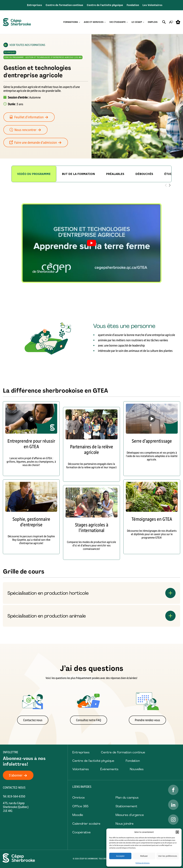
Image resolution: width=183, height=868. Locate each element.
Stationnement (126, 806)
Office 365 (80, 806)
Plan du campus (127, 798)
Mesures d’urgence (130, 815)
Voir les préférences (168, 856)
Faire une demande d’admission (37, 142)
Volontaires (81, 769)
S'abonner (20, 775)
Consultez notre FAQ (89, 720)
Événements (109, 769)
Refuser (144, 856)
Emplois (153, 22)
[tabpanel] (91, 243)
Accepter (120, 856)
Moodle (78, 815)
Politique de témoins (143, 863)
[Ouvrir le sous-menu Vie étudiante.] (127, 22)
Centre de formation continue (64, 5)
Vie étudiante (118, 22)
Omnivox (79, 798)
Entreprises (35, 5)
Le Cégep (137, 22)
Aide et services (94, 22)
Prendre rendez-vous (147, 720)
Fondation (133, 5)
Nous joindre (125, 824)
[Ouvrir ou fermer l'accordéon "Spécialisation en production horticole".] (91, 593)
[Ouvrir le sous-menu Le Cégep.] (143, 22)
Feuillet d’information (30, 117)
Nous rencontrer (27, 130)
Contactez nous (33, 720)
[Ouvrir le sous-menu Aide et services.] (105, 22)
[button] (177, 832)
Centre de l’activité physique (105, 5)
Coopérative (81, 832)
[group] (78, 174)
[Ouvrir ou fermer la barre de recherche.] (164, 22)
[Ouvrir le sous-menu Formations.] (79, 22)
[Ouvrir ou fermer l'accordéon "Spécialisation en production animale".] (91, 616)
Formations (71, 22)
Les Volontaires (152, 5)
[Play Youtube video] (91, 243)
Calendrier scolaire (86, 824)
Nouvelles (137, 769)
